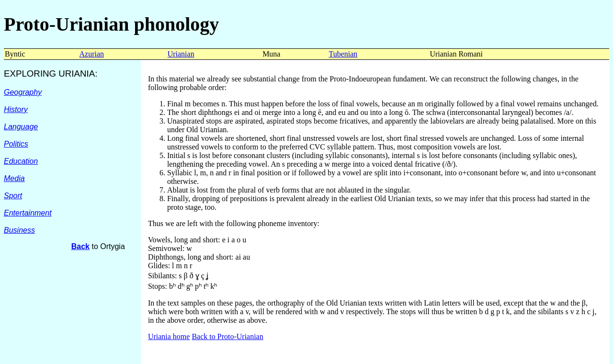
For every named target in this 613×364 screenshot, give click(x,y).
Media (14, 178)
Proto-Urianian (66, 24)
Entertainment (28, 213)
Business (19, 230)
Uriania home (169, 336)
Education (21, 161)
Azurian (92, 54)
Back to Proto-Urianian (227, 336)
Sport (13, 196)
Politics (16, 144)
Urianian (181, 54)
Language (21, 127)
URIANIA (77, 74)
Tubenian (343, 54)
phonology (174, 24)
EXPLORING (31, 74)
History (16, 109)
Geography (23, 92)
